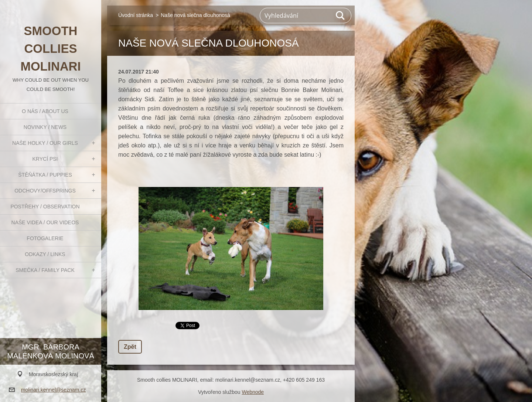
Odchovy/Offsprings (45, 191)
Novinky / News (45, 127)
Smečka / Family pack (45, 270)
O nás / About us (45, 111)
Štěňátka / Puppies (45, 175)
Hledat (341, 16)
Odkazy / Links (45, 254)
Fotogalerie (45, 238)
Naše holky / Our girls (45, 143)
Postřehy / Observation (45, 207)
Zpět (130, 347)
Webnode (253, 392)
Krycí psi (45, 159)
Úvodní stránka (136, 15)
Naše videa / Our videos (45, 222)
